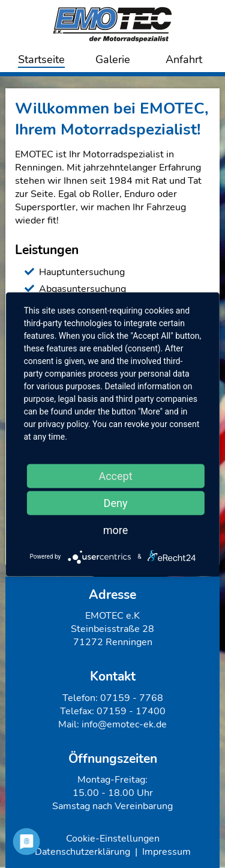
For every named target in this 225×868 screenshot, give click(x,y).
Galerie (113, 59)
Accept (115, 475)
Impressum (166, 852)
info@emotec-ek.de (124, 724)
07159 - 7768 (132, 698)
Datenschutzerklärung (82, 852)
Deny (116, 502)
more (116, 530)
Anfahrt (184, 59)
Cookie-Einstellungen (113, 839)
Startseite (41, 59)
